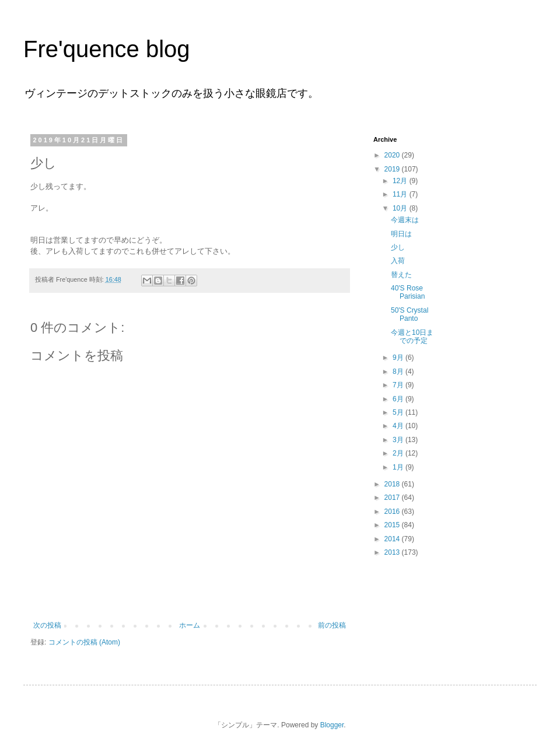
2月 (399, 453)
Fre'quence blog (107, 49)
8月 (399, 372)
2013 (393, 552)
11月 (401, 194)
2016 (393, 512)
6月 (399, 399)
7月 (399, 385)
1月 (399, 467)
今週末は (405, 220)
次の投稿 (47, 625)
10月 (401, 208)
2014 (393, 539)
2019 (393, 169)
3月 (399, 440)
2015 (393, 525)
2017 (393, 498)
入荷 (398, 261)
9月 (399, 358)
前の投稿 (332, 625)
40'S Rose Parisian (408, 292)
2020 (393, 155)
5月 (399, 412)
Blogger (332, 725)
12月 (401, 181)
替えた (401, 275)
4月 (399, 426)
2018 (393, 484)
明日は (401, 234)
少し (398, 247)
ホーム (190, 625)
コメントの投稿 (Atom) (84, 642)
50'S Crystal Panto (409, 314)
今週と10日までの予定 (412, 337)
